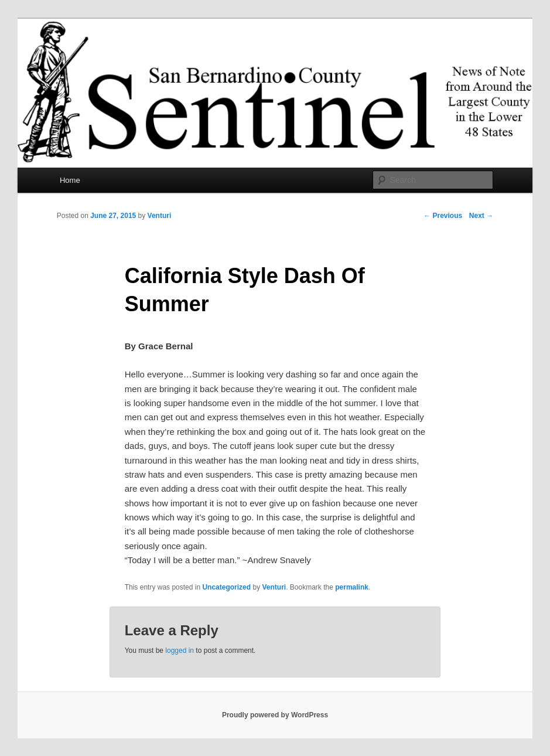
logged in (180, 651)
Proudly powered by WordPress (275, 715)
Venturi (160, 216)
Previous (443, 216)
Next (481, 216)
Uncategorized (226, 587)
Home (70, 180)
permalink (352, 587)
